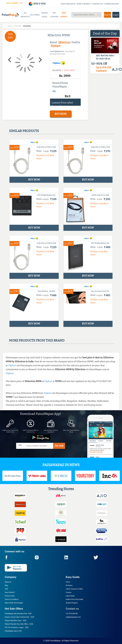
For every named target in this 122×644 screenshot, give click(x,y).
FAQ (6, 589)
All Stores (69, 585)
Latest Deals (70, 596)
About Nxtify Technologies (14, 603)
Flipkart (56, 46)
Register (107, 15)
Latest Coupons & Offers (74, 589)
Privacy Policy (10, 596)
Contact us (72, 609)
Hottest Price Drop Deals (75, 599)
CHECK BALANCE (68, 4)
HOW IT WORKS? (84, 4)
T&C (54, 91)
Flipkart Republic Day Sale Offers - (19, 624)
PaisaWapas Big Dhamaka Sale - (18, 614)
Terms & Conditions (12, 599)
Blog (6, 585)
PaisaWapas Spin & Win (13, 631)
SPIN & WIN (37, 4)
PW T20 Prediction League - (17, 627)
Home (68, 582)
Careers (69, 592)
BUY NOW (61, 114)
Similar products (24, 131)
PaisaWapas (55, 641)
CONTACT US (98, 4)
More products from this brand (37, 340)
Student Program (72, 603)
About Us (8, 582)
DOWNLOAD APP (112, 4)
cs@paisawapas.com (73, 617)
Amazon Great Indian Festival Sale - (19, 617)
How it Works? (10, 592)
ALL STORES (35, 15)
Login (116, 15)
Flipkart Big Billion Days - (16, 621)
